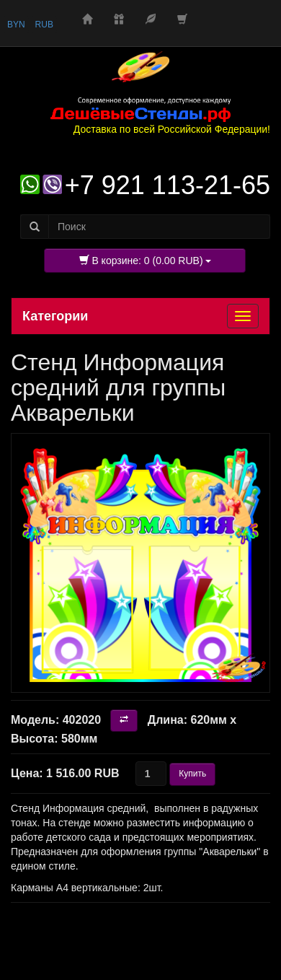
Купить (192, 774)
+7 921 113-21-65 (168, 185)
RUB (44, 25)
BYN (16, 25)
